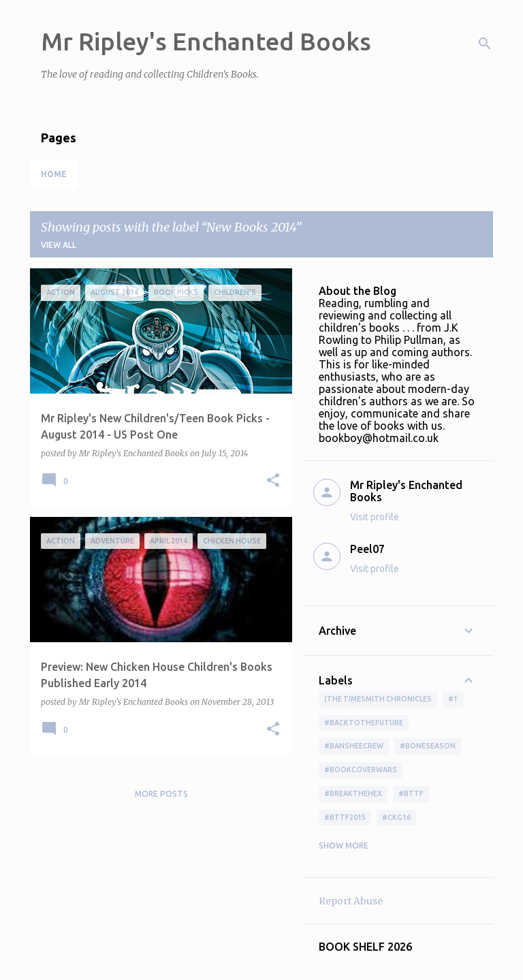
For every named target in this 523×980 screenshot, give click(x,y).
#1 (453, 699)
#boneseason (428, 746)
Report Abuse (351, 901)
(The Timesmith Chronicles (378, 699)
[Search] (485, 44)
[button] (273, 481)
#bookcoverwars (361, 770)
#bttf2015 (345, 817)
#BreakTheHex (353, 793)
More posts (161, 794)
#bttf (411, 793)
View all (59, 245)
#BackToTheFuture (364, 723)
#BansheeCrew (354, 746)
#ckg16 (396, 817)
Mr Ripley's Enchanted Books (206, 41)
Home (54, 174)
